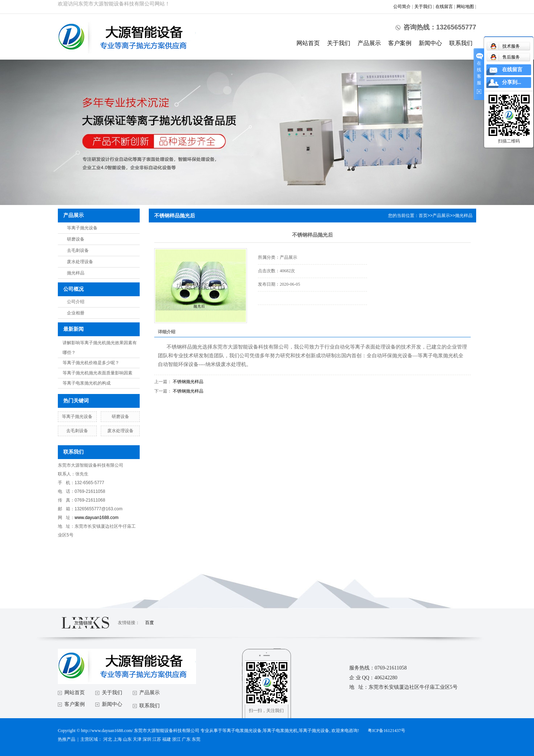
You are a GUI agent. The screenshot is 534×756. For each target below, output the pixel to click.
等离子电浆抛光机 (280, 731)
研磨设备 (76, 239)
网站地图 (465, 7)
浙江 (176, 739)
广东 (186, 739)
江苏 (157, 739)
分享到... (512, 82)
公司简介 (402, 7)
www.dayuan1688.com (97, 518)
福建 (167, 739)
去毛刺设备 (78, 250)
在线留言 (444, 7)
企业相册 (76, 313)
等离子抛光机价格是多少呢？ (91, 363)
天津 (137, 739)
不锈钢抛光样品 (188, 382)
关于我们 (423, 7)
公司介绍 (76, 302)
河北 (108, 739)
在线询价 (278, 315)
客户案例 (400, 43)
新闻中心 (430, 43)
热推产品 (67, 739)
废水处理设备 (80, 262)
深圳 (147, 739)
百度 (150, 623)
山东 (127, 739)
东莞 (196, 739)
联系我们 (461, 43)
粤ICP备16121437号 (386, 731)
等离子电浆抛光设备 (242, 731)
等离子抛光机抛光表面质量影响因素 (97, 373)
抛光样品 (76, 273)
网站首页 (308, 43)
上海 (117, 739)
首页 (423, 216)
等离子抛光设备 (82, 228)
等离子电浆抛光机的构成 (87, 383)
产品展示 (369, 43)
